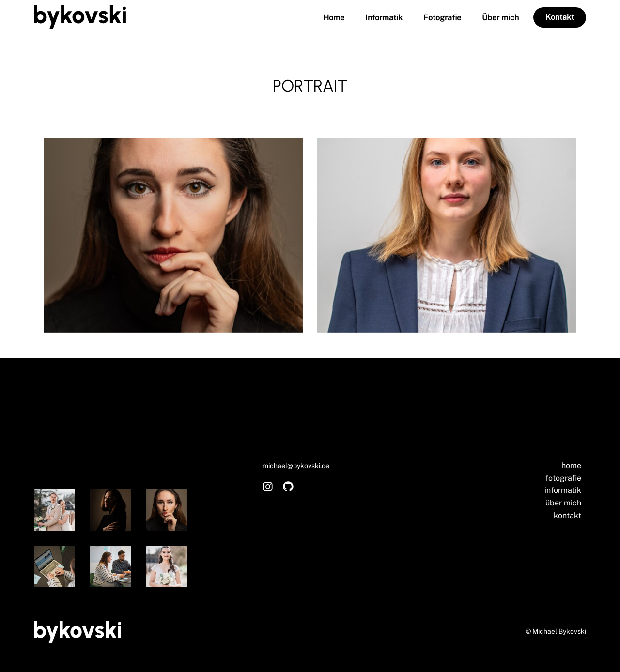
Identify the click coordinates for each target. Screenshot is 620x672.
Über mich (500, 18)
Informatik (384, 18)
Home (334, 18)
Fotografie (442, 18)
